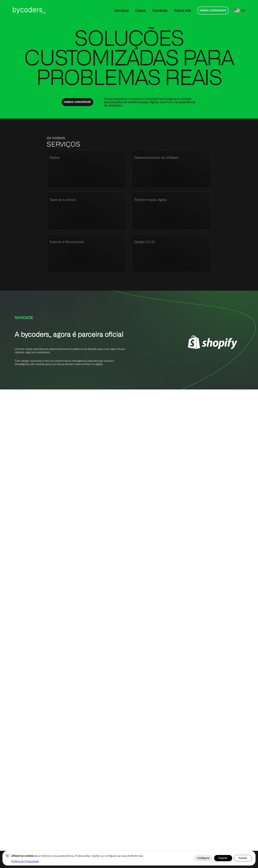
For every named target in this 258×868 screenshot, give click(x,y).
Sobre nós (182, 10)
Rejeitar (223, 858)
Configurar (203, 858)
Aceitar (243, 858)
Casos (140, 10)
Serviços (122, 10)
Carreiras (160, 10)
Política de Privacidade (25, 861)
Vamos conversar (213, 10)
